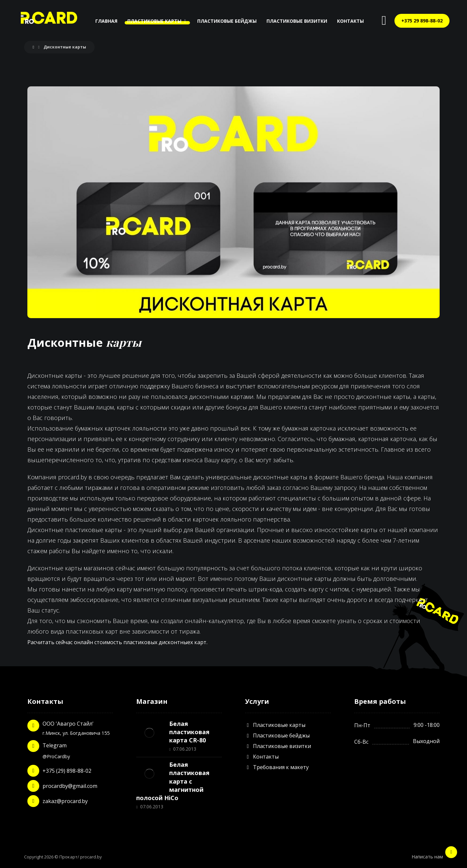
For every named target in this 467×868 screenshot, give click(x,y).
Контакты (262, 757)
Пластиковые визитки (278, 746)
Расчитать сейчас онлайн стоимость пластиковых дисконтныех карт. (117, 642)
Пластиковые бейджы (277, 735)
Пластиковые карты (275, 725)
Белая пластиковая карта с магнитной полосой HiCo (173, 781)
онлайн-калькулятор (214, 621)
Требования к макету (277, 767)
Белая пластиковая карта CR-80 (189, 732)
